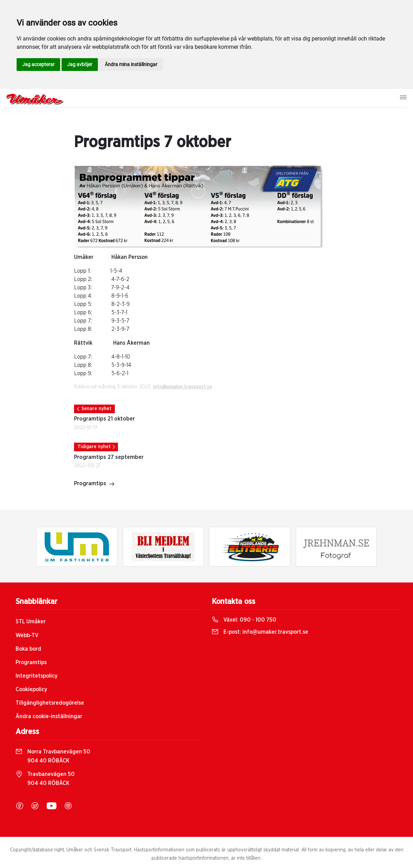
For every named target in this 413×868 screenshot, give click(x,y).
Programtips (94, 484)
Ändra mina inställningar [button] (131, 64)
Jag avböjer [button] (80, 64)
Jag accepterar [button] (38, 64)
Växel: (244, 620)
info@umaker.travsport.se (182, 387)
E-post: (260, 632)
